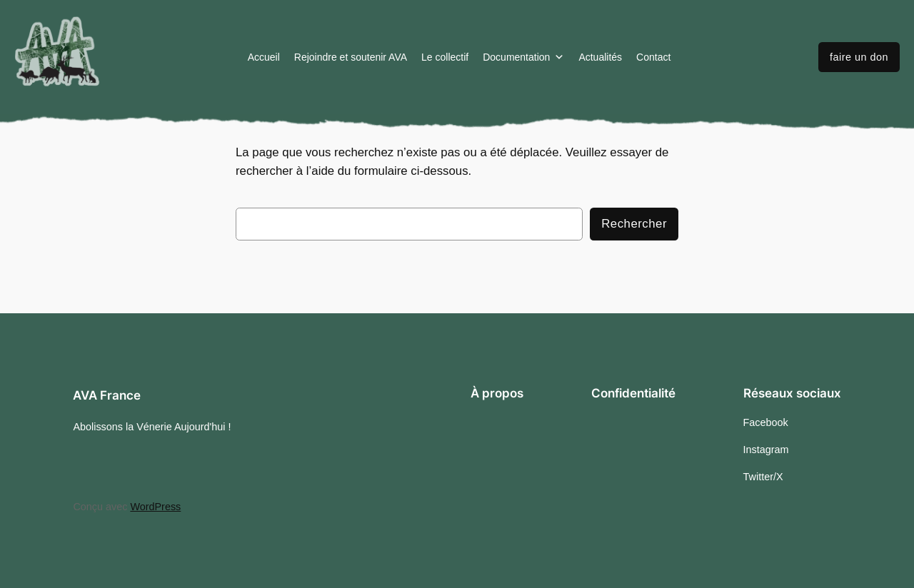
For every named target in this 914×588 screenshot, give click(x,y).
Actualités (600, 57)
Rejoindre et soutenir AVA (351, 57)
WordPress (155, 507)
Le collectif (445, 57)
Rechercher (634, 224)
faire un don (859, 57)
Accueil (264, 57)
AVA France (107, 395)
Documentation (523, 57)
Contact (653, 57)
